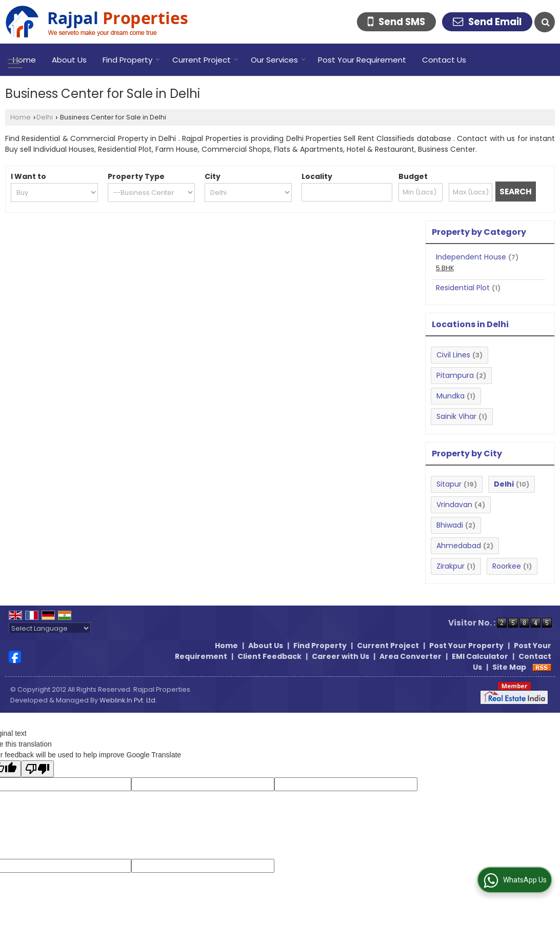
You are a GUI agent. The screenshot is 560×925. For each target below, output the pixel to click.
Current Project (205, 60)
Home (24, 60)
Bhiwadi (450, 525)
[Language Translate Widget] (50, 628)
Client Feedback (269, 656)
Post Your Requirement (362, 60)
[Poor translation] (37, 769)
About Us (69, 60)
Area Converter (411, 656)
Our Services (278, 60)
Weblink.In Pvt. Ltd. (128, 700)
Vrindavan (454, 505)
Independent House (471, 257)
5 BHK (445, 268)
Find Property (131, 60)
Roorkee (507, 566)
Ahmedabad (459, 546)
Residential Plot (463, 288)
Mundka (451, 396)
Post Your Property (466, 646)
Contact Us (444, 60)
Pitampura (455, 375)
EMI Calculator (480, 656)
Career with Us (341, 656)
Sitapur (449, 484)
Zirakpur (451, 566)
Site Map (509, 667)
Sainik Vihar (456, 416)
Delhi (45, 117)
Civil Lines (453, 355)
